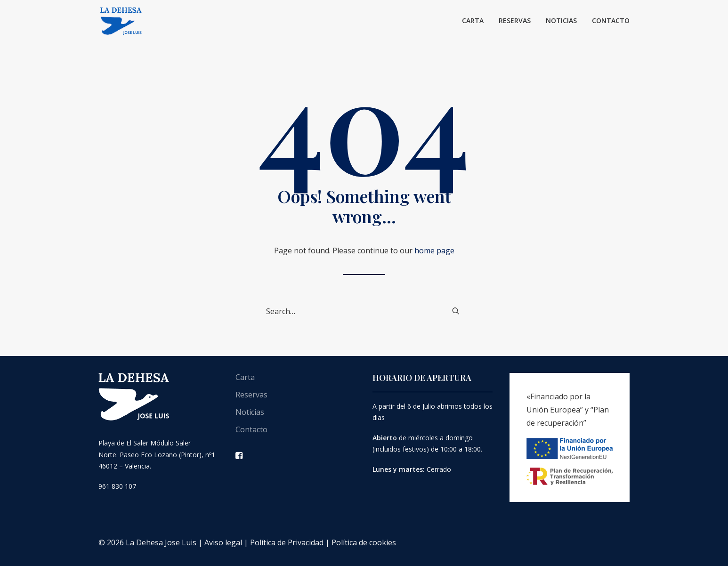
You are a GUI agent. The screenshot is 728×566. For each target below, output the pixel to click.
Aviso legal (223, 542)
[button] (456, 311)
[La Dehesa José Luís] (121, 21)
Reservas (515, 20)
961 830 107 (117, 486)
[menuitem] (476, 21)
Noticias (561, 20)
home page (434, 251)
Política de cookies (364, 542)
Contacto (611, 20)
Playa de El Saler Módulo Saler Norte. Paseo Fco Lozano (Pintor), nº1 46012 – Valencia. (157, 454)
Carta (473, 20)
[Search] (364, 311)
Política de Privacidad (287, 542)
